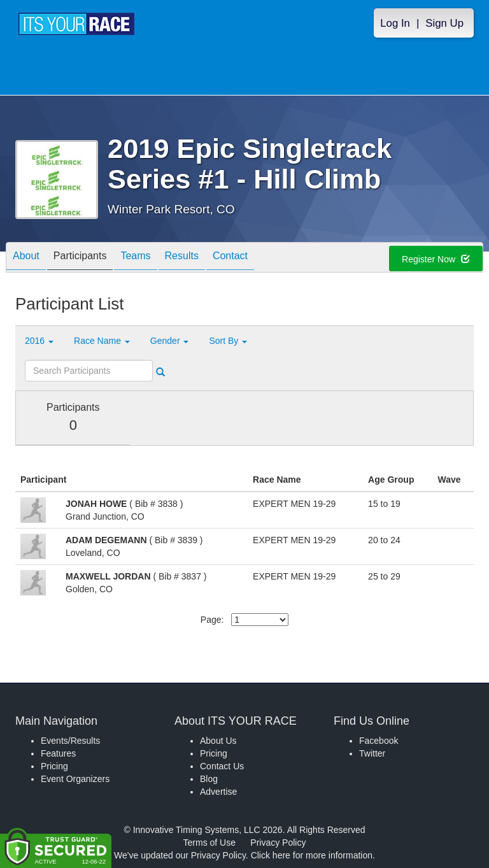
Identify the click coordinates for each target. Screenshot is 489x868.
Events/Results (70, 741)
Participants (80, 258)
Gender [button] (170, 341)
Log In (395, 23)
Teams (135, 258)
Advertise (218, 792)
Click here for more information (312, 855)
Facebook (379, 741)
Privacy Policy (278, 843)
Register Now (436, 259)
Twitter (372, 753)
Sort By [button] (228, 341)
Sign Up (444, 23)
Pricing (54, 766)
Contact (230, 258)
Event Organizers (75, 779)
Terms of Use (209, 843)
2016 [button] (39, 341)
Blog (209, 779)
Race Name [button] (102, 341)
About (26, 258)
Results (182, 258)
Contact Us (222, 766)
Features (58, 753)
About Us (218, 741)
